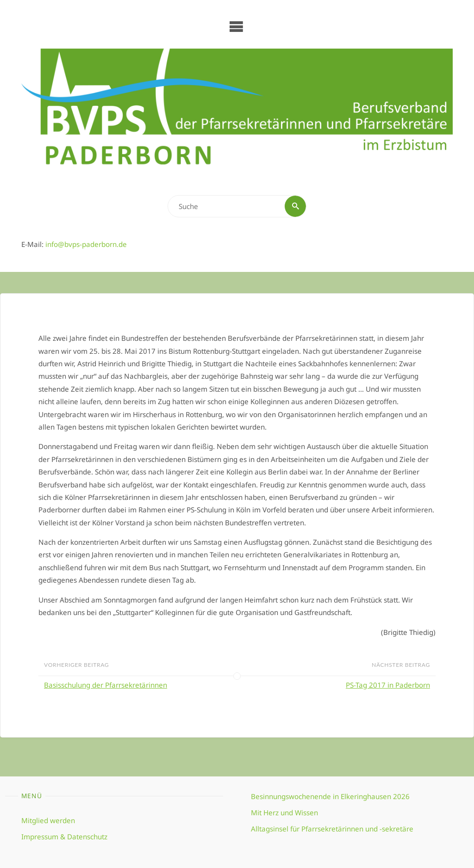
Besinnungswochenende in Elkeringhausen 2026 (330, 796)
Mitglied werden (48, 820)
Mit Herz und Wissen (284, 813)
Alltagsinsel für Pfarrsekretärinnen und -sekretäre (332, 829)
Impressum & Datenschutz (64, 837)
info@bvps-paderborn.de (86, 244)
